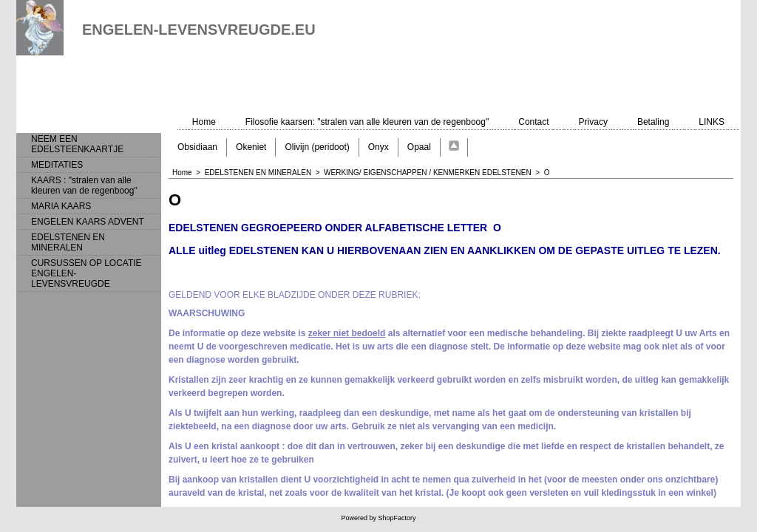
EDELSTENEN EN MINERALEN (68, 242)
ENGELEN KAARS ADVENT (88, 222)
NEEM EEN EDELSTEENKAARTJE (77, 144)
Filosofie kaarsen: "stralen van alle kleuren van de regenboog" (367, 122)
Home (204, 122)
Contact (533, 122)
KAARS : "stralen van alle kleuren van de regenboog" (84, 185)
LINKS (712, 122)
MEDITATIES (57, 165)
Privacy (593, 122)
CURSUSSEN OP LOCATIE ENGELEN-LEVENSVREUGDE (86, 273)
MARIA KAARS (61, 206)
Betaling (653, 122)
